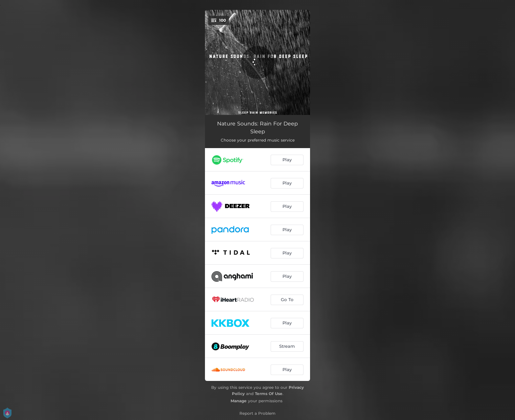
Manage (239, 401)
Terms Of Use (269, 394)
